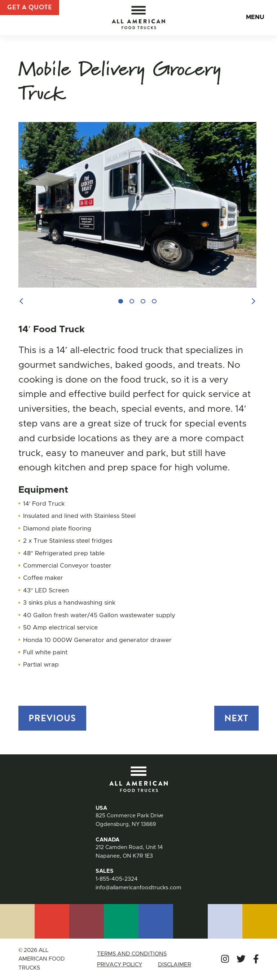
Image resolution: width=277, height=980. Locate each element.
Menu (254, 18)
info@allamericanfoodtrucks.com (139, 888)
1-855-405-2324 (116, 879)
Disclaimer (175, 965)
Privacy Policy (118, 965)
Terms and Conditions (130, 954)
